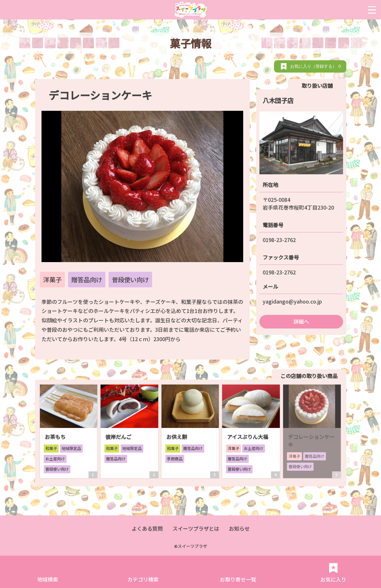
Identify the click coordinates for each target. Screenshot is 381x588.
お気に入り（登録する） (317, 66)
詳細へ (301, 321)
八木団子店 (278, 100)
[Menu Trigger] (372, 10)
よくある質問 (147, 528)
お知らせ (239, 528)
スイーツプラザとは (196, 528)
